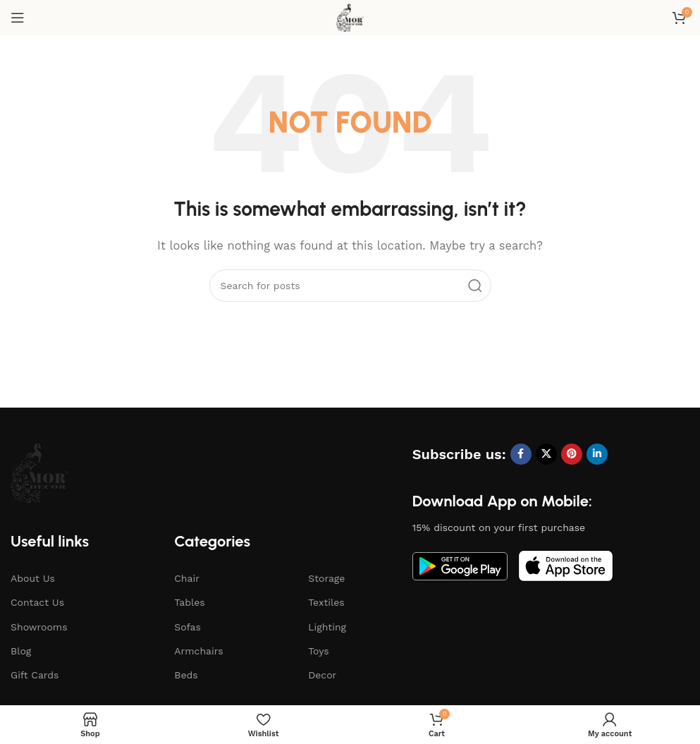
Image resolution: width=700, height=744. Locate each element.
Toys (319, 651)
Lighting (327, 627)
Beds (186, 675)
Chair (187, 578)
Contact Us (37, 602)
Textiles (326, 602)
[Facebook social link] (521, 454)
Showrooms (39, 627)
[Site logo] (350, 17)
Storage (326, 578)
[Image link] (39, 472)
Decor (322, 675)
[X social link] (546, 454)
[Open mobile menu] (18, 18)
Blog (21, 651)
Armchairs (198, 651)
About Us (33, 578)
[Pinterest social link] (572, 454)
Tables (189, 602)
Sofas (188, 627)
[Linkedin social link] (597, 454)
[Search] (350, 286)
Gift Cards (35, 675)
